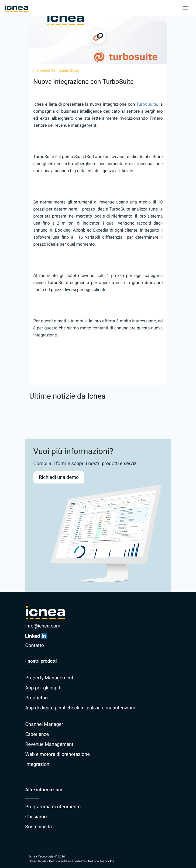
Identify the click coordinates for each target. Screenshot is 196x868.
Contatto (35, 645)
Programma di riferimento (53, 807)
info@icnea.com (43, 626)
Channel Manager (44, 724)
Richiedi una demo (59, 477)
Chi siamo (36, 817)
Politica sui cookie (101, 861)
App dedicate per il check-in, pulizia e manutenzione (81, 708)
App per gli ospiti (43, 688)
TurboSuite (147, 104)
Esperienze (37, 734)
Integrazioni (38, 764)
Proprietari (37, 698)
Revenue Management (49, 744)
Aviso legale (38, 861)
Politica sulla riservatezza (67, 861)
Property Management (49, 678)
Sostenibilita (39, 827)
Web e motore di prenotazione (58, 754)
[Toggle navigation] (185, 8)
